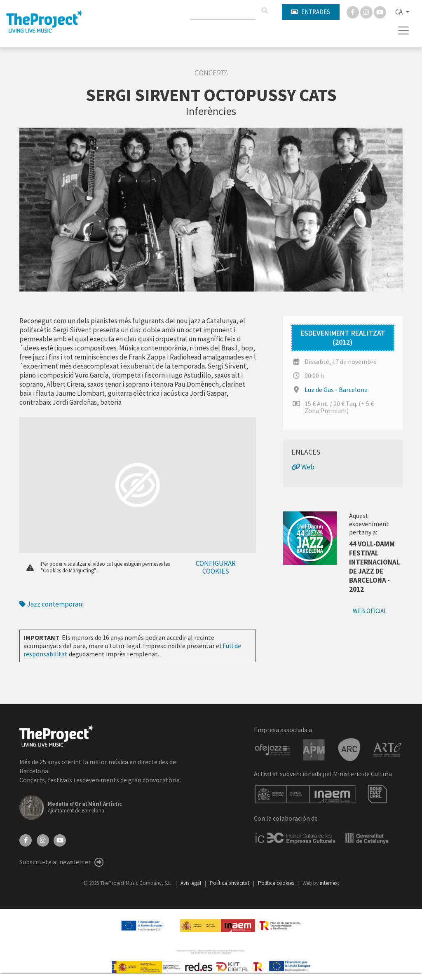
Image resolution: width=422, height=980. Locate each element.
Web (303, 467)
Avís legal (191, 883)
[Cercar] (265, 11)
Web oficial (370, 611)
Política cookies (277, 883)
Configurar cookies (216, 567)
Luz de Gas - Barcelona (336, 390)
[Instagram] (367, 12)
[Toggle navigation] (404, 30)
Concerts (211, 73)
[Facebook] (353, 12)
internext (329, 883)
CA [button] (400, 12)
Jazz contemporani (52, 604)
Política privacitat (230, 883)
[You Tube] (380, 12)
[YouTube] (60, 840)
